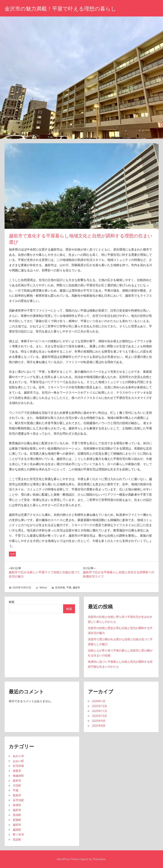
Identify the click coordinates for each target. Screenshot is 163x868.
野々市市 (18, 835)
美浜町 (17, 815)
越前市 (76, 587)
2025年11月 (100, 711)
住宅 (12, 554)
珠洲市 (17, 805)
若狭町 (17, 820)
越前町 (17, 830)
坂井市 (17, 781)
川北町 (17, 785)
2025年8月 (99, 726)
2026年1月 (99, 701)
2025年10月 (100, 716)
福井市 (17, 810)
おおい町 (18, 761)
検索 (12, 602)
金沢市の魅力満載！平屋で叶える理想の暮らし (64, 9)
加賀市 (17, 771)
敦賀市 (17, 795)
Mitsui (43, 587)
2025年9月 (99, 721)
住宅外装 (60, 587)
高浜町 (17, 839)
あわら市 (18, 756)
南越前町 (18, 776)
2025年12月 (100, 706)
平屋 (69, 587)
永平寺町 (18, 800)
